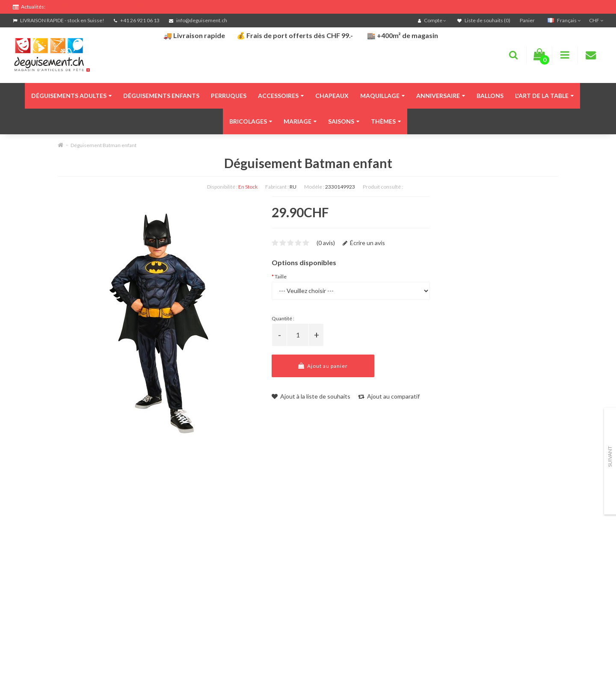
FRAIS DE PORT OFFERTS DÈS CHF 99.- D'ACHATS (90, 5)
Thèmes (386, 121)
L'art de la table (544, 96)
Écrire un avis (364, 243)
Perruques (229, 96)
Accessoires (281, 96)
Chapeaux (332, 96)
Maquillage (382, 96)
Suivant (610, 457)
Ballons (490, 96)
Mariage (300, 121)
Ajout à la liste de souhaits (311, 396)
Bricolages (251, 121)
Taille (281, 276)
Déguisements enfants (161, 96)
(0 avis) (326, 243)
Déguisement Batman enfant (104, 145)
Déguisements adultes (71, 96)
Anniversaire (441, 96)
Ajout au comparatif (389, 396)
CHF (596, 20)
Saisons (344, 121)
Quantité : (283, 318)
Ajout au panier (323, 366)
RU (293, 187)
